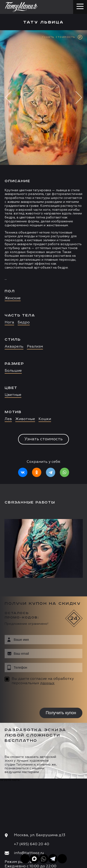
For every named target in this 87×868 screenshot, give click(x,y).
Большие (13, 371)
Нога (9, 322)
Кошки (45, 419)
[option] (43, 257)
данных (47, 683)
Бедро (24, 322)
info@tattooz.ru (29, 853)
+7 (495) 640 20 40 (32, 844)
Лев (8, 419)
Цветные (13, 395)
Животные (25, 419)
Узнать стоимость (43, 439)
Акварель (14, 347)
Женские (13, 298)
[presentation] (34, 697)
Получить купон (61, 713)
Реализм (35, 347)
